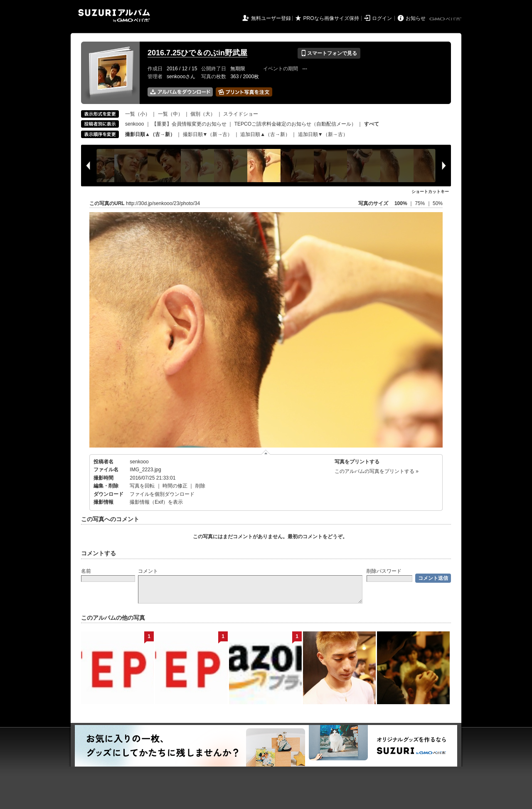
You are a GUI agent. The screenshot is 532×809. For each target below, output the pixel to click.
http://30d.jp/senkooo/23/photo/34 (163, 203)
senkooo (134, 124)
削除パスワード (384, 571)
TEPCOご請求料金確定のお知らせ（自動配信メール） (295, 124)
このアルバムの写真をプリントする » (377, 471)
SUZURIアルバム (114, 16)
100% (401, 203)
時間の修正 (175, 486)
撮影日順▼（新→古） (208, 134)
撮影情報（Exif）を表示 (156, 502)
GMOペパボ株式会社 (446, 19)
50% (438, 203)
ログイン (382, 18)
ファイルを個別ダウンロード (162, 494)
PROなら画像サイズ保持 (331, 18)
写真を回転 (142, 486)
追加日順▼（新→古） (323, 134)
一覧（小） (138, 114)
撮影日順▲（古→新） (150, 134)
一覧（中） (170, 114)
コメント (148, 571)
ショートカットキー (430, 192)
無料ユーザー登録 (271, 18)
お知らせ (416, 18)
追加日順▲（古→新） (265, 134)
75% (420, 203)
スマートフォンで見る (329, 53)
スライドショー (241, 114)
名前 (86, 571)
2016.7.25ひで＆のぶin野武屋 (197, 53)
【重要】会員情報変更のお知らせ (189, 124)
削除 (200, 486)
